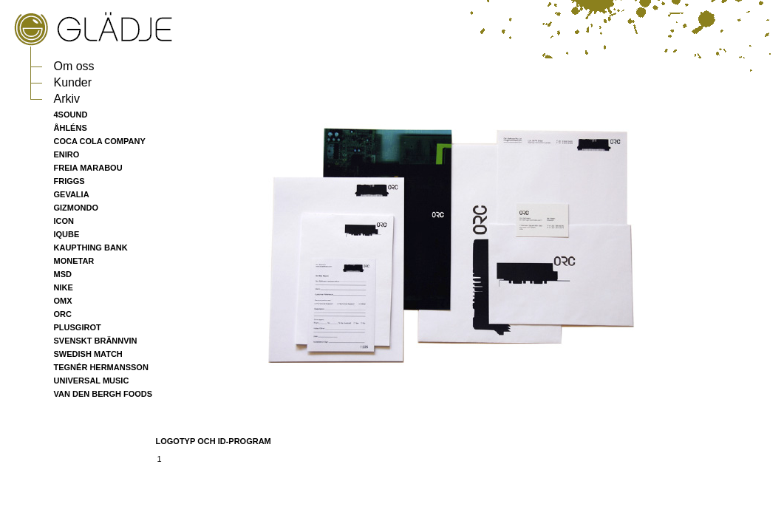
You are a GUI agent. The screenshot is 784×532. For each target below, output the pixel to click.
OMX (63, 301)
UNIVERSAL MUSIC (92, 381)
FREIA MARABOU (88, 168)
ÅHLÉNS (71, 128)
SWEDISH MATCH (88, 354)
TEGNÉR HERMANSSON (101, 367)
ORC (63, 314)
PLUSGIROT (78, 327)
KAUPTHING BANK (91, 248)
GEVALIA (72, 194)
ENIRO (67, 154)
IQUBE (67, 234)
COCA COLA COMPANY (100, 141)
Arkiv (67, 99)
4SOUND (71, 115)
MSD (63, 274)
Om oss (74, 66)
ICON (64, 221)
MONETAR (74, 261)
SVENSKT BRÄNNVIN (96, 341)
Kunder (73, 82)
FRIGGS (69, 181)
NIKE (64, 287)
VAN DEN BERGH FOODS (103, 394)
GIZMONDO (76, 208)
